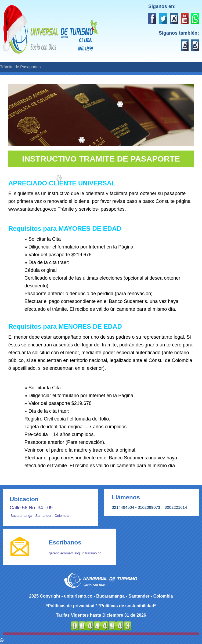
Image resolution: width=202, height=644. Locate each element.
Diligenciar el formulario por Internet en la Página (81, 247)
